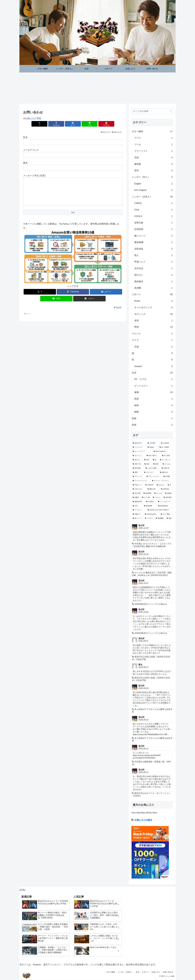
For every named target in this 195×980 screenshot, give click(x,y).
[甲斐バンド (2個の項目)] (138, 485)
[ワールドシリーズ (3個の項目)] (141, 481)
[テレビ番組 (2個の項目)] (166, 514)
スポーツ (145, 972)
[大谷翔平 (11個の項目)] (153, 443)
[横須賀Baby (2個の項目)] (165, 506)
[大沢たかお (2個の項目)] (139, 489)
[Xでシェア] (39, 124)
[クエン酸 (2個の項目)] (146, 498)
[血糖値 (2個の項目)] (168, 493)
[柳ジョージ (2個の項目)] (137, 519)
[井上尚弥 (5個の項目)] (167, 456)
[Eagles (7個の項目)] (152, 447)
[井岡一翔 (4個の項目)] (137, 464)
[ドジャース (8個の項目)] (139, 447)
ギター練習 (111, 972)
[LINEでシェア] (90, 124)
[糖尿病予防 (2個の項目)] (138, 502)
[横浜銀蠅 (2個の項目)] (150, 506)
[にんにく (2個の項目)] (157, 498)
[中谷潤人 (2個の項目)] (151, 502)
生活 (138, 972)
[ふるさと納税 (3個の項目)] (152, 468)
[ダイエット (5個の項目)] (138, 456)
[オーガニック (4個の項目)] (166, 460)
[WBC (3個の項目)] (157, 464)
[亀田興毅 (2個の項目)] (148, 493)
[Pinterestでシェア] (106, 124)
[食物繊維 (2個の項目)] (160, 519)
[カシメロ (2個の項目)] (158, 493)
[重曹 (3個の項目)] (137, 473)
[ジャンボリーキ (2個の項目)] (165, 502)
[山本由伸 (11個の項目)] (166, 443)
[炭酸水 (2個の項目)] (136, 498)
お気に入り (156, 972)
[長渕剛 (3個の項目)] (168, 477)
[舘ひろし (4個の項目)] (137, 460)
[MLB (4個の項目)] (147, 460)
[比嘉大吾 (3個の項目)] (167, 468)
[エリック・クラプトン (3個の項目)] (162, 481)
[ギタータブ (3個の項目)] (151, 473)
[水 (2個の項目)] (170, 485)
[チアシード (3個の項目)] (138, 477)
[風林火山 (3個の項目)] (166, 473)
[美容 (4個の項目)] (148, 464)
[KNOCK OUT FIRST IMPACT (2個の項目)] (160, 510)
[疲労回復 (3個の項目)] (138, 468)
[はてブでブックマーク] (73, 124)
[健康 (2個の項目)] (169, 519)
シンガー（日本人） (125, 972)
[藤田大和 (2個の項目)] (153, 489)
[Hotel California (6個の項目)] (163, 452)
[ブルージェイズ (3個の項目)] (154, 477)
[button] (89, 304)
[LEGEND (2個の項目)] (150, 485)
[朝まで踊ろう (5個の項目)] (153, 456)
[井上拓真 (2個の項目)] (137, 493)
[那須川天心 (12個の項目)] (139, 443)
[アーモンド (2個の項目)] (139, 510)
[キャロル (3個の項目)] (167, 464)
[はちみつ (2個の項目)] (161, 485)
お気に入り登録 (33, 118)
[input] (152, 111)
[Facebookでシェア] (56, 124)
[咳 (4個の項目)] (155, 460)
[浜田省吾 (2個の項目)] (168, 498)
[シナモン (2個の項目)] (149, 519)
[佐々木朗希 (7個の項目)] (166, 447)
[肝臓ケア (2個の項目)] (137, 514)
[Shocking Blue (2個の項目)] (151, 514)
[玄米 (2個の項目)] (137, 506)
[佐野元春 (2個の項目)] (166, 489)
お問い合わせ (168, 972)
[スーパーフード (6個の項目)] (142, 452)
